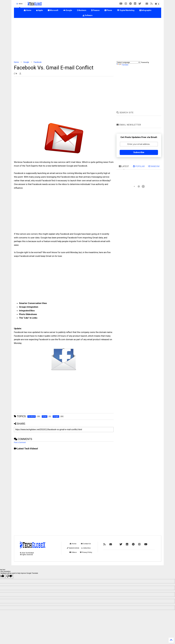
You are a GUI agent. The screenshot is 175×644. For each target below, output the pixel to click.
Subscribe (139, 152)
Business (82, 10)
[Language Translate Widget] (128, 62)
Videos (73, 552)
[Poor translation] (9, 576)
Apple (40, 10)
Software (87, 15)
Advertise (86, 548)
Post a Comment (20, 443)
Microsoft (53, 10)
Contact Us (86, 544)
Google (68, 10)
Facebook (38, 62)
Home (27, 10)
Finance (95, 10)
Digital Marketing (126, 10)
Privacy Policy (86, 552)
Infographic (145, 10)
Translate (122, 65)
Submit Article (73, 548)
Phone (108, 10)
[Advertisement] (88, 40)
